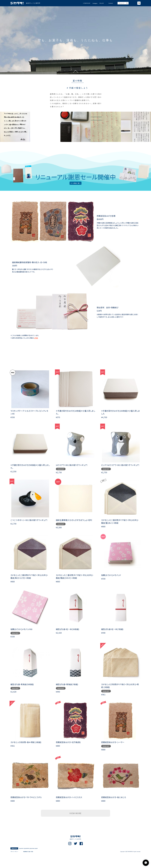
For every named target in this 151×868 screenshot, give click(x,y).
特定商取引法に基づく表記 (28, 852)
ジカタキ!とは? (87, 3)
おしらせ (102, 3)
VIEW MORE (75, 813)
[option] (75, 40)
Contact (111, 3)
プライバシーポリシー (14, 852)
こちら (36, 338)
